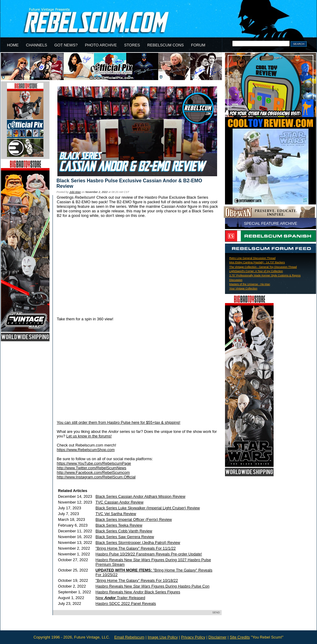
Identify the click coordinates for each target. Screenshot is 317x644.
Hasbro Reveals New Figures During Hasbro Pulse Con (153, 586)
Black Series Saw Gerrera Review (125, 537)
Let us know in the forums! (89, 436)
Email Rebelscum (129, 637)
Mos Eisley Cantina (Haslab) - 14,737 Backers (257, 262)
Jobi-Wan (75, 192)
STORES (132, 45)
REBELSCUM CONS (165, 45)
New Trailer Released (121, 598)
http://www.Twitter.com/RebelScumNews (92, 468)
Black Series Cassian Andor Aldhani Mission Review (141, 496)
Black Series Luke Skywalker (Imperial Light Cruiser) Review (148, 508)
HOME (13, 45)
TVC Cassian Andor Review (120, 502)
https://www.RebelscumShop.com (86, 450)
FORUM (198, 45)
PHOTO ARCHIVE (101, 45)
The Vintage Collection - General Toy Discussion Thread (263, 267)
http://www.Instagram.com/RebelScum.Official (96, 477)
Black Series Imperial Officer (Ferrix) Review (134, 519)
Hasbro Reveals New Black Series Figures (138, 592)
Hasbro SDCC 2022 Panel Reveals (126, 604)
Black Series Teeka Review (119, 525)
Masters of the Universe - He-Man (250, 284)
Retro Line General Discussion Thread (252, 258)
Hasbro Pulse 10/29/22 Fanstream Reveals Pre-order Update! (149, 554)
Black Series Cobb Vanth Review (124, 531)
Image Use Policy (163, 637)
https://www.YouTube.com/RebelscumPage (94, 463)
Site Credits (240, 637)
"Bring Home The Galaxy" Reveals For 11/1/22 (136, 548)
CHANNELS (36, 45)
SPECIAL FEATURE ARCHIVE (271, 223)
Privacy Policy (193, 637)
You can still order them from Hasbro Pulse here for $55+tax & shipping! (119, 422)
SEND (216, 612)
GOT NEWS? (66, 45)
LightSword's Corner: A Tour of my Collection (256, 271)
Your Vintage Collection (243, 288)
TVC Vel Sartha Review (116, 514)
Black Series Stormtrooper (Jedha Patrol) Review (138, 543)
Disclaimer (217, 637)
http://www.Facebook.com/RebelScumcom (93, 472)
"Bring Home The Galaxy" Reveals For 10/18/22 (137, 580)
